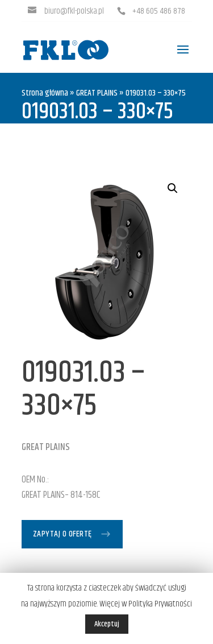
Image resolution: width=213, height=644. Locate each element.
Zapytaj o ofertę (62, 534)
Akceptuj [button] (107, 624)
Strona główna (45, 93)
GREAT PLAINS (97, 93)
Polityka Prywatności (160, 604)
